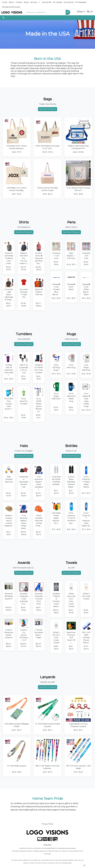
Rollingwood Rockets (11, 7)
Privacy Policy (47, 824)
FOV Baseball (81, 2)
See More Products (48, 109)
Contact (19, 2)
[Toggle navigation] (3, 18)
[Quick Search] (45, 12)
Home (5, 2)
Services (34, 2)
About (11, 2)
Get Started (69, 2)
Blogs (26, 2)
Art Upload (57, 2)
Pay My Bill (47, 2)
